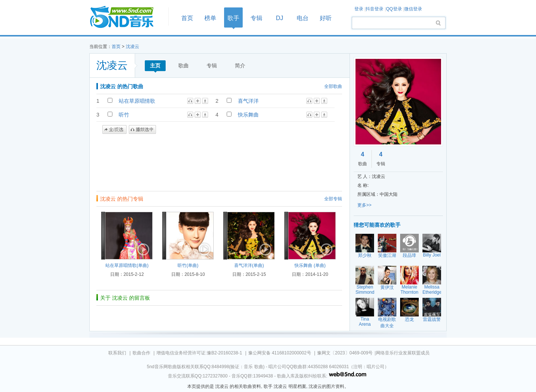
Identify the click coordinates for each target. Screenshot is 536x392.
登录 (359, 9)
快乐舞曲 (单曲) (310, 265)
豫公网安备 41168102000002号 (280, 353)
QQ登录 (394, 9)
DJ (280, 18)
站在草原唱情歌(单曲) (127, 265)
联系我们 (117, 353)
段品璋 (409, 255)
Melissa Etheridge (432, 290)
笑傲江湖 (387, 255)
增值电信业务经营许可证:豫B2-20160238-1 (199, 353)
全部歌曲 (333, 86)
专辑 (256, 18)
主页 (155, 66)
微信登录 (413, 9)
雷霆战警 (432, 319)
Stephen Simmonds (366, 290)
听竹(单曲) (188, 265)
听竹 (124, 115)
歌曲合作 (141, 353)
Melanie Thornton (409, 290)
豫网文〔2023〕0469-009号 (345, 353)
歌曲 (184, 66)
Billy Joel (432, 255)
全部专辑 (333, 199)
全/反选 (114, 130)
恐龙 (409, 319)
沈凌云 (133, 47)
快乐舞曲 (248, 115)
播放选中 (142, 130)
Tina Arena (365, 322)
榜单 (210, 18)
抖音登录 (374, 9)
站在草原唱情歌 (137, 101)
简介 (240, 66)
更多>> (364, 205)
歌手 (233, 18)
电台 (303, 18)
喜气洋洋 (248, 101)
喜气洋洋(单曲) (249, 265)
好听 (326, 18)
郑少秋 (365, 255)
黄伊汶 (387, 287)
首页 (127, 17)
